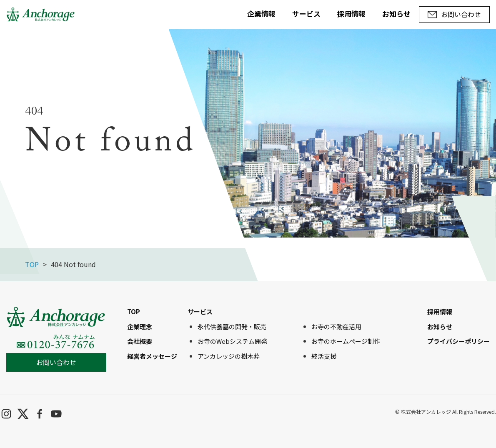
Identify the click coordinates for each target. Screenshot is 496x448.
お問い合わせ (56, 362)
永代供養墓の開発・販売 (232, 327)
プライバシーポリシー (458, 341)
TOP (32, 264)
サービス (306, 14)
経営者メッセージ (152, 356)
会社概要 (140, 341)
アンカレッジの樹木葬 (229, 356)
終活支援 (324, 356)
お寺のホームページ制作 (346, 341)
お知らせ (396, 14)
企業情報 (261, 14)
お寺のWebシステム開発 (232, 341)
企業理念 (140, 327)
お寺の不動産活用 (336, 327)
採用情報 (351, 14)
